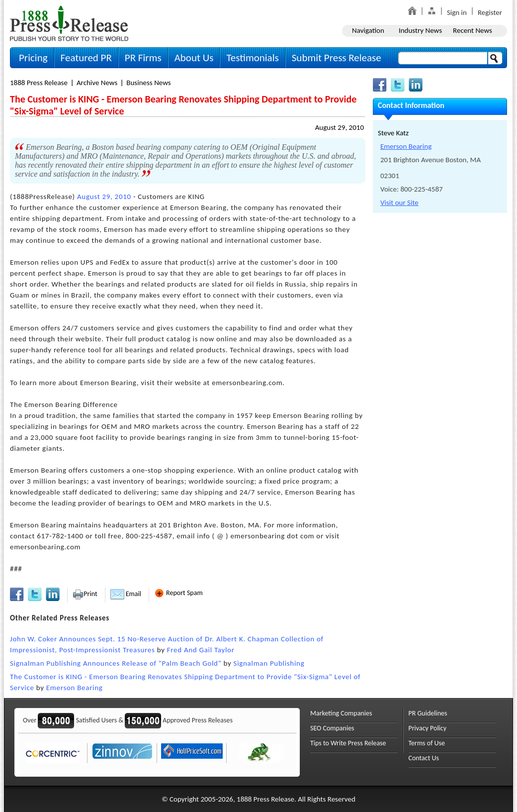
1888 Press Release (39, 83)
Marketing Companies (341, 713)
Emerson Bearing (75, 688)
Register (490, 12)
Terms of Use (427, 743)
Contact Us (424, 758)
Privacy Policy (428, 728)
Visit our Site (399, 203)
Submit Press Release (337, 58)
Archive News (97, 83)
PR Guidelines (428, 713)
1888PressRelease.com (69, 23)
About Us (194, 58)
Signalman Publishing (269, 663)
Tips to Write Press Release (348, 743)
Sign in (457, 12)
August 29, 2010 (340, 127)
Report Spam (178, 593)
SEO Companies (332, 728)
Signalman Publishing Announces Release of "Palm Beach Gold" (116, 663)
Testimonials (252, 58)
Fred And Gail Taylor (201, 650)
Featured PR (86, 58)
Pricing (33, 58)
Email (126, 594)
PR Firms (143, 58)
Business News (148, 83)
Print (85, 594)
